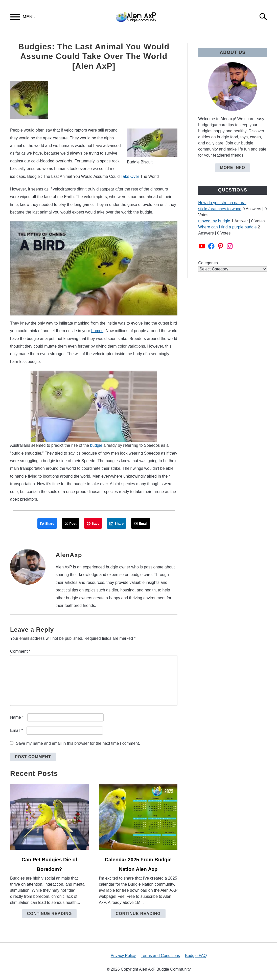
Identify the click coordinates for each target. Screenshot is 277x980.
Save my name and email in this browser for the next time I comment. (78, 743)
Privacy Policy (123, 956)
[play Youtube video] (94, 268)
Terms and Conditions (160, 956)
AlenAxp (69, 555)
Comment (20, 651)
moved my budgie (214, 221)
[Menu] (15, 18)
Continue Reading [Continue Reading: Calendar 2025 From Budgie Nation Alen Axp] (138, 914)
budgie (96, 445)
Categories (208, 263)
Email (17, 730)
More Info (233, 168)
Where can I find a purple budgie (227, 227)
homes (97, 331)
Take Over (130, 176)
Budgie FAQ (196, 956)
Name (17, 717)
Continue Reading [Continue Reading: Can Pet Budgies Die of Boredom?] (50, 914)
